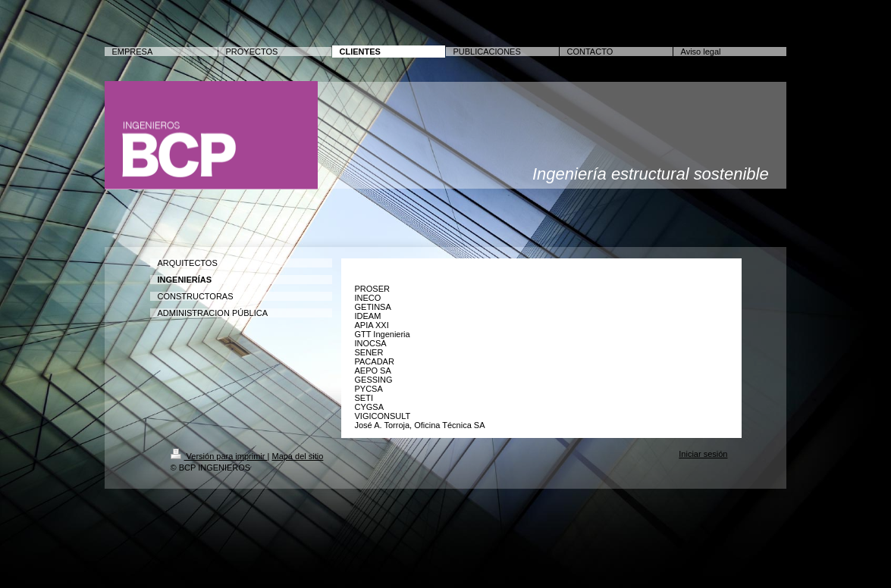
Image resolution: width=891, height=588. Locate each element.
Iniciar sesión (703, 454)
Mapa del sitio (297, 456)
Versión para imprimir (219, 456)
